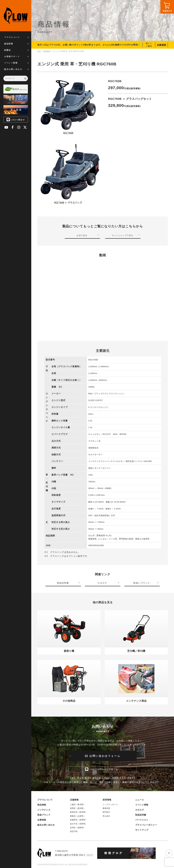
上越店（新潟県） (78, 804)
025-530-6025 (89, 778)
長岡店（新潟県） (78, 808)
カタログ (140, 809)
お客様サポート (12, 56)
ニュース (140, 799)
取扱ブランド (44, 815)
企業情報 (42, 820)
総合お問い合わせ (13, 69)
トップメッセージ (110, 804)
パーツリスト (142, 820)
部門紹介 (106, 812)
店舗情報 (74, 799)
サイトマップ (142, 830)
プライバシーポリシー (146, 825)
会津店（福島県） (78, 827)
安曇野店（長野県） (79, 820)
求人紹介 (106, 816)
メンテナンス (44, 809)
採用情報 (107, 799)
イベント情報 (11, 63)
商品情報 (9, 44)
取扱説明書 (141, 815)
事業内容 (106, 808)
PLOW (16, 16)
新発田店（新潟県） (79, 812)
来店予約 (74, 831)
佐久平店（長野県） (79, 823)
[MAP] (90, 855)
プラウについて (12, 37)
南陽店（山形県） (78, 816)
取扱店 (7, 50)
